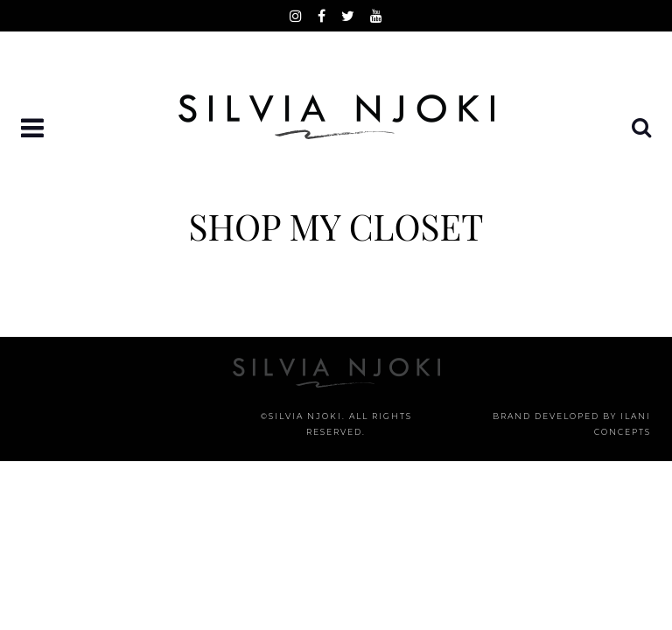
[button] (34, 129)
